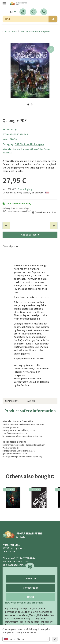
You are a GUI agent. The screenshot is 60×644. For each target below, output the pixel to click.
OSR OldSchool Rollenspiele (30, 144)
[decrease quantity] (6, 226)
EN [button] (12, 12)
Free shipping (25, 189)
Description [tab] (10, 246)
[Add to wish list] (51, 49)
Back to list (11, 32)
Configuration (31, 588)
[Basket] (44, 12)
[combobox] (26, 639)
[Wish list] (33, 12)
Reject (31, 597)
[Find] (26, 19)
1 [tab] (28, 105)
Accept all (31, 579)
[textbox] (26, 639)
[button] (23, 12)
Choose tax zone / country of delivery (26, 193)
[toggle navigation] (4, 2)
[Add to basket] (5, 41)
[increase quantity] (54, 226)
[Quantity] (30, 226)
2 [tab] (32, 105)
